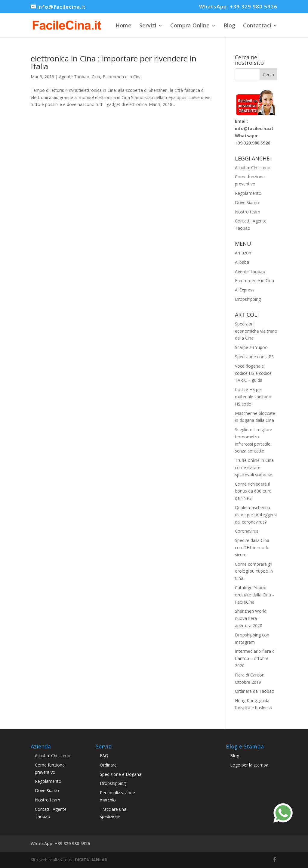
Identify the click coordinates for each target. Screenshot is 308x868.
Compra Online (190, 25)
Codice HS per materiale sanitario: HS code (254, 397)
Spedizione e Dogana (121, 774)
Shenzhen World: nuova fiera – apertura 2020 (251, 618)
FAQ (104, 756)
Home (123, 25)
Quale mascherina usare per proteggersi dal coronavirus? (256, 515)
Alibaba (242, 262)
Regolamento (248, 193)
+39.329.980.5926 (253, 143)
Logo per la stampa (249, 765)
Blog (229, 25)
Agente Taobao (74, 77)
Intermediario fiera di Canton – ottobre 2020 (255, 658)
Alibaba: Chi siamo (253, 168)
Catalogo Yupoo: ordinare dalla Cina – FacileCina (255, 595)
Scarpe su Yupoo (251, 347)
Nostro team (248, 212)
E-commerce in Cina (122, 77)
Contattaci (257, 25)
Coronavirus (247, 531)
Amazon (243, 253)
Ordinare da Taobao (255, 691)
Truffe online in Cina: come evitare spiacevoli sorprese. (255, 467)
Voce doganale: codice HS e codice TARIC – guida (253, 373)
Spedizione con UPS (254, 357)
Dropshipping (248, 299)
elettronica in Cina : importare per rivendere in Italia (114, 62)
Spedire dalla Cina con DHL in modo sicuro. (252, 548)
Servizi (148, 25)
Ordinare (108, 765)
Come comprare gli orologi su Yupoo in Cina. (254, 571)
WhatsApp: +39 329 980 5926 (238, 7)
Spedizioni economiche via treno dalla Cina (256, 331)
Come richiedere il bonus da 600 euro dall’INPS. (253, 491)
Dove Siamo (247, 202)
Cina (96, 77)
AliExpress (245, 290)
